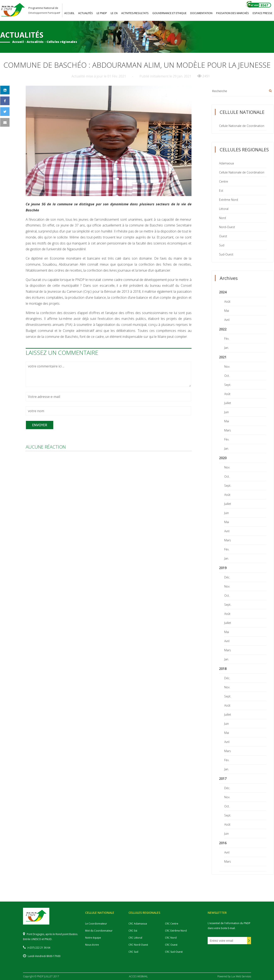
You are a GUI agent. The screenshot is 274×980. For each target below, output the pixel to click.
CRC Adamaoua (138, 924)
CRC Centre (172, 924)
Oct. (227, 376)
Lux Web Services (241, 976)
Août (227, 302)
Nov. (227, 367)
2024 (223, 292)
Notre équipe (93, 938)
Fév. (227, 339)
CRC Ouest (171, 945)
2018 (223, 669)
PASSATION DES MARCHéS (233, 13)
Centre (224, 181)
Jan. (227, 348)
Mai (227, 311)
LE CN (114, 13)
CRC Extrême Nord (176, 931)
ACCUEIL (69, 13)
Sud (222, 245)
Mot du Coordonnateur (99, 931)
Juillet (228, 403)
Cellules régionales (62, 42)
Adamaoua (226, 163)
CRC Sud (133, 952)
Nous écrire (92, 945)
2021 (223, 357)
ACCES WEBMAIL (138, 976)
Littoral (224, 209)
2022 (223, 329)
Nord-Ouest (227, 227)
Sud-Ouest (226, 254)
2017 (223, 779)
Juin (227, 412)
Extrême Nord (229, 200)
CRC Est (133, 931)
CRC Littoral (135, 938)
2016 (223, 843)
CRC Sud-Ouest (174, 952)
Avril (227, 320)
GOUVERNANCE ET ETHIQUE (169, 13)
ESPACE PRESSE (262, 13)
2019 (223, 568)
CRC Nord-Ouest (138, 945)
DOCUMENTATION (201, 13)
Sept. (228, 385)
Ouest (223, 236)
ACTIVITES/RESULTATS (135, 13)
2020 (223, 458)
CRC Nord (171, 938)
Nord (222, 218)
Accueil (18, 42)
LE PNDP (102, 13)
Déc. (227, 577)
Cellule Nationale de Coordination (242, 126)
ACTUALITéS (85, 13)
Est (221, 191)
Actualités (35, 42)
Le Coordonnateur (96, 924)
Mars (228, 430)
